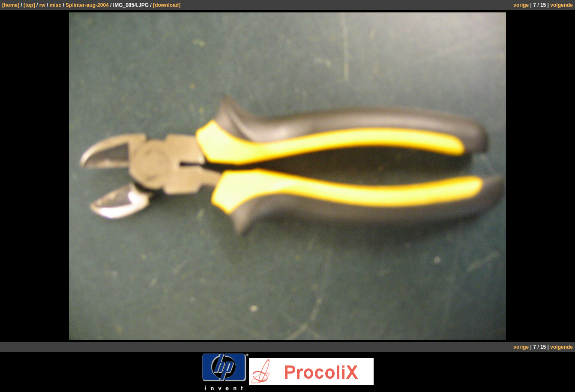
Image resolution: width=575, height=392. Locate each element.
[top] (29, 5)
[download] (167, 5)
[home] (11, 5)
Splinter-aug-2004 (87, 5)
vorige (521, 5)
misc (55, 5)
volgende (562, 5)
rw (42, 5)
